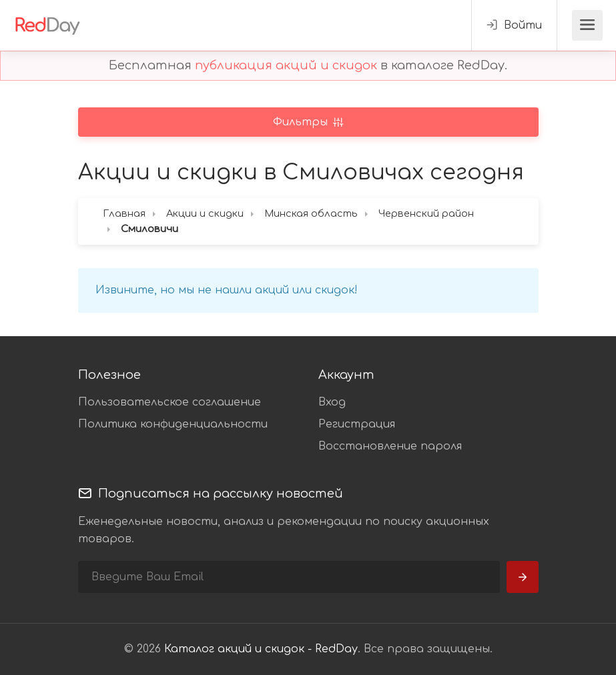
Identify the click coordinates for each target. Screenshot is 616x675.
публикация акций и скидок (286, 65)
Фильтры (302, 122)
